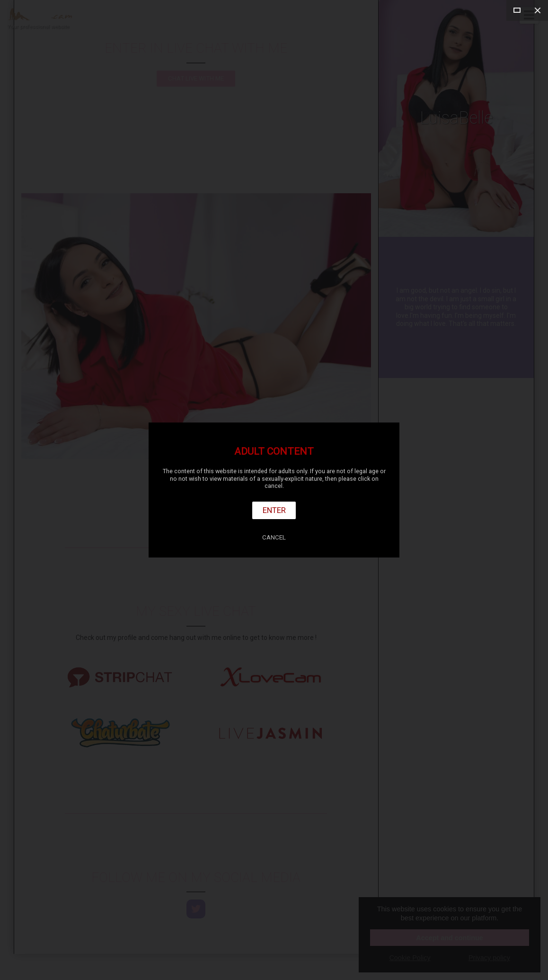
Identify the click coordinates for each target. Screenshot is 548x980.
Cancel (274, 537)
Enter (274, 510)
